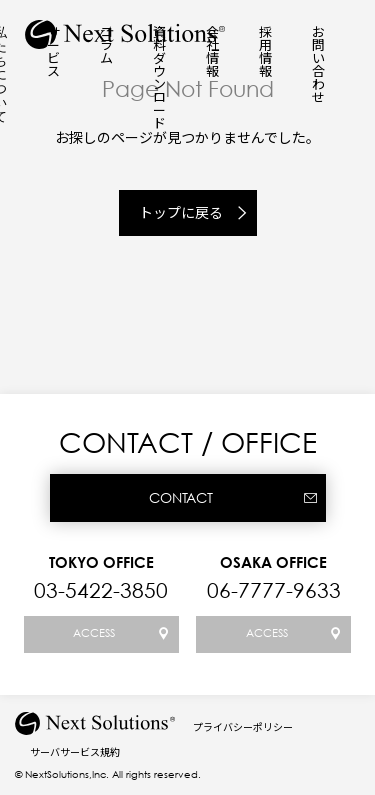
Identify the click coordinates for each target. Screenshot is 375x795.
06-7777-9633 (274, 590)
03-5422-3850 (101, 590)
